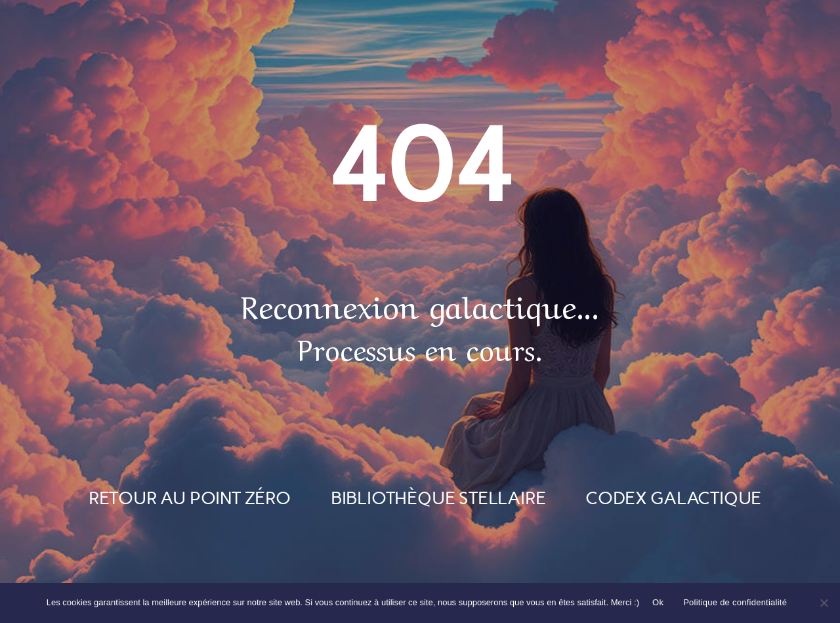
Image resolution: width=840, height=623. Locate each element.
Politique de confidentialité (735, 602)
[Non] (824, 603)
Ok (658, 602)
